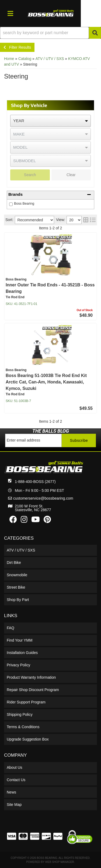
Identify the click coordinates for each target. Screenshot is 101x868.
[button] (50, 33)
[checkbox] (11, 204)
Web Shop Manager (60, 862)
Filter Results (17, 47)
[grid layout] (86, 220)
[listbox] (50, 121)
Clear (71, 175)
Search (30, 175)
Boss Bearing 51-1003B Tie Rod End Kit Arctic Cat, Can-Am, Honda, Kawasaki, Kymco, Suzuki (46, 382)
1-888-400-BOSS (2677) (35, 482)
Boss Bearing (24, 204)
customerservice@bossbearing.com (43, 498)
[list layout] (93, 220)
